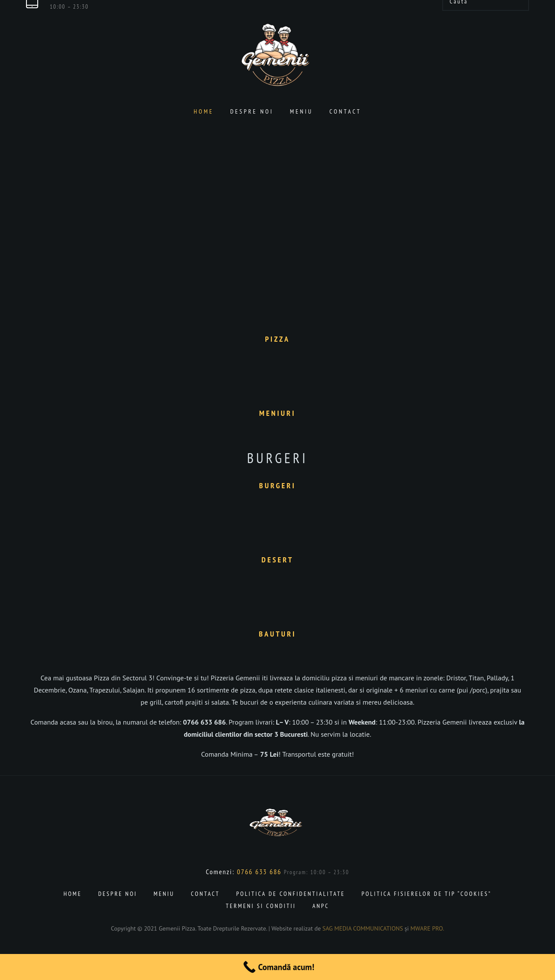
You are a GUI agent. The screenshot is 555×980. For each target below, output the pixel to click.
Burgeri (278, 458)
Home (204, 111)
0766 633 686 (260, 872)
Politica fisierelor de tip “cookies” (427, 894)
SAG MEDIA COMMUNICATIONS (363, 928)
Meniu (302, 111)
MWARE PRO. (428, 928)
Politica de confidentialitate (291, 894)
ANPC (321, 906)
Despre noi (252, 111)
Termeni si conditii (261, 906)
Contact (345, 111)
